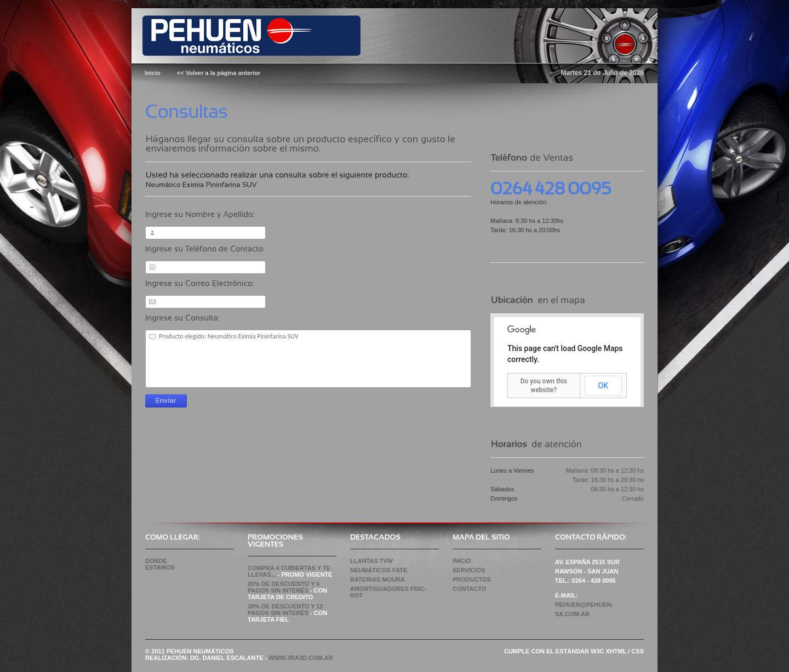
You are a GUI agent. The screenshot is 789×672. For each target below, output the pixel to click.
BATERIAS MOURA (378, 579)
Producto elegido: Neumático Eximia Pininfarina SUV (308, 359)
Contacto (469, 589)
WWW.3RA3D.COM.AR (301, 658)
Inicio (462, 561)
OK (603, 386)
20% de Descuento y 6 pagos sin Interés (284, 587)
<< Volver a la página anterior (219, 73)
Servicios (469, 570)
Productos (472, 579)
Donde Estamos (160, 564)
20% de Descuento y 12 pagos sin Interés (285, 610)
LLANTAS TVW (371, 561)
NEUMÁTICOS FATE (379, 570)
